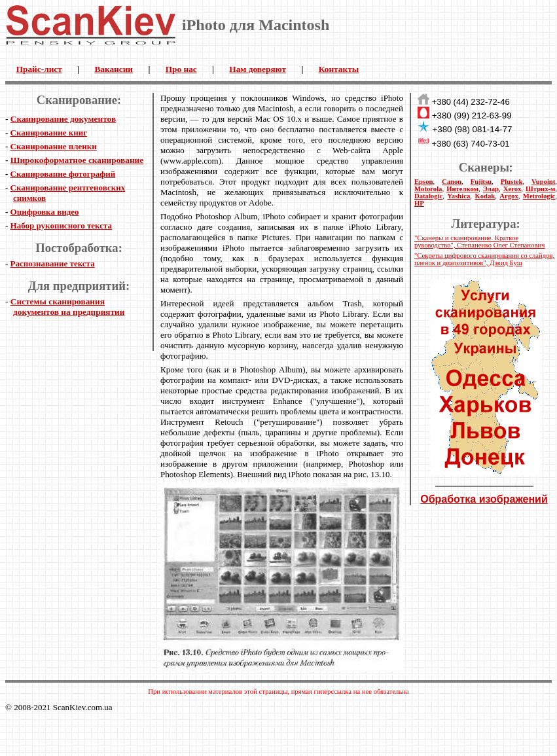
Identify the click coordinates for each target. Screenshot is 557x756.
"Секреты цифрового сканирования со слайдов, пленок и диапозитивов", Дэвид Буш (484, 259)
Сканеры (484, 167)
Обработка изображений (484, 499)
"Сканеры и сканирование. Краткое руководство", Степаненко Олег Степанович (479, 242)
